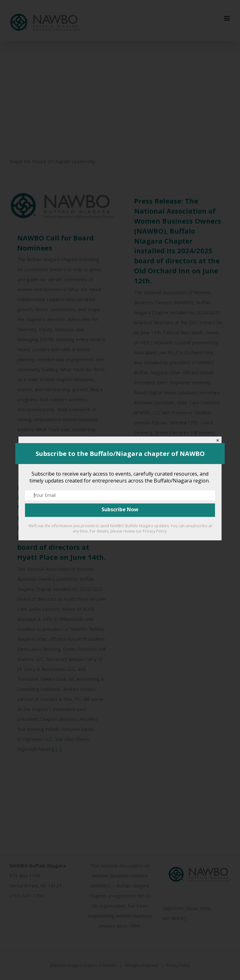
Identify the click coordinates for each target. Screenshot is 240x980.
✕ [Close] (218, 440)
